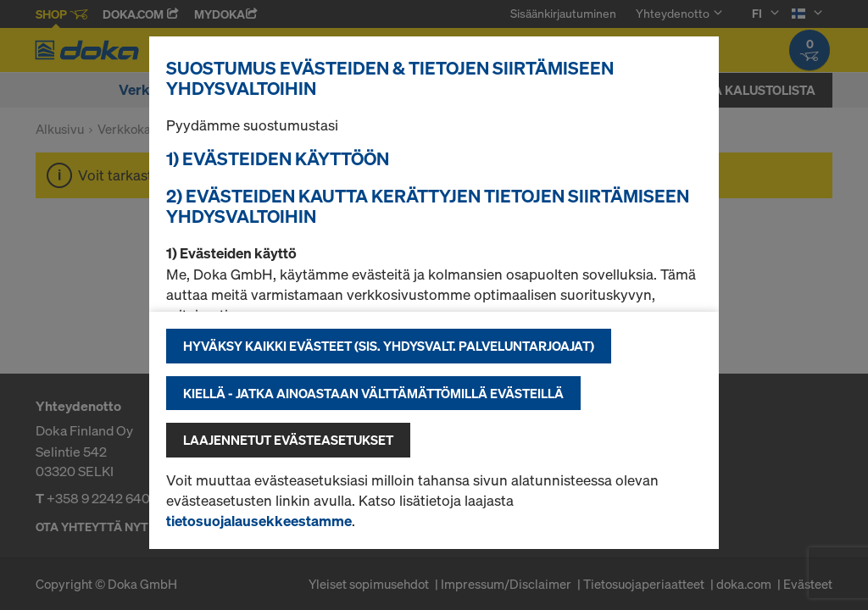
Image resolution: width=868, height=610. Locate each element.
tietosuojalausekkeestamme (259, 521)
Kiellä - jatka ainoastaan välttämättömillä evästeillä (373, 393)
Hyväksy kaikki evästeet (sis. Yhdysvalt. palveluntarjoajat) (389, 346)
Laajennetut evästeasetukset (288, 440)
